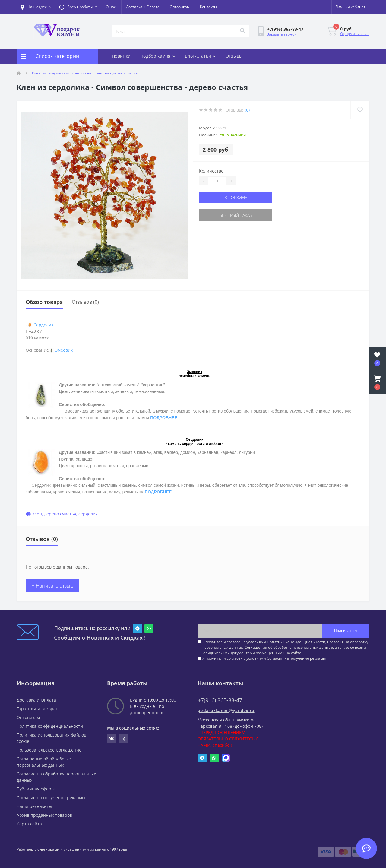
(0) (247, 110)
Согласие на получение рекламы (51, 798)
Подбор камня (158, 56)
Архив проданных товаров (44, 815)
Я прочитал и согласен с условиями (264, 658)
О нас (111, 7)
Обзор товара (44, 302)
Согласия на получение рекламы (296, 658)
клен (37, 514)
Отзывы (234, 56)
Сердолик (43, 325)
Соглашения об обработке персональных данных (289, 647)
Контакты (208, 7)
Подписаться (346, 630)
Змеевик (64, 350)
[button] (78, 7)
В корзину (236, 197)
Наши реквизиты (34, 806)
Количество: (212, 171)
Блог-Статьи (200, 56)
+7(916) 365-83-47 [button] (220, 700)
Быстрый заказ (236, 215)
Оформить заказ (355, 34)
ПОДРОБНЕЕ (164, 418)
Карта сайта (29, 824)
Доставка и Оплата (143, 7)
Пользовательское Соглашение (49, 750)
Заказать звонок (282, 34)
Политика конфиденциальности (50, 726)
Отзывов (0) (85, 302)
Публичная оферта (36, 789)
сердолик (88, 514)
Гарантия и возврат (37, 709)
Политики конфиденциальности (296, 642)
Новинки (121, 56)
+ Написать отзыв (52, 586)
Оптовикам (180, 7)
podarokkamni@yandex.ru (226, 710)
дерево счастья (60, 514)
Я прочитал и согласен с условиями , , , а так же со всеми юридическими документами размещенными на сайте (285, 647)
